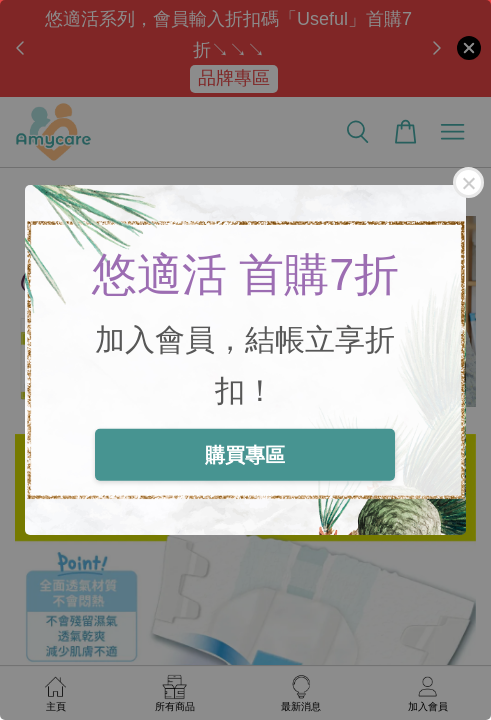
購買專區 (245, 454)
